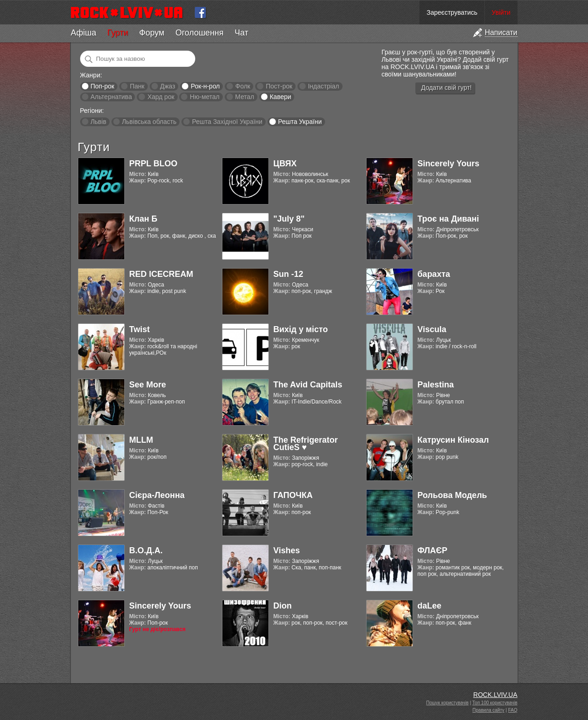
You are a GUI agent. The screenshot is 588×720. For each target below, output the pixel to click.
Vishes (287, 550)
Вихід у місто (301, 329)
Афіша (84, 33)
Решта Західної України (227, 122)
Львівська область (149, 122)
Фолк (243, 86)
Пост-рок (279, 86)
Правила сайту (488, 710)
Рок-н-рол (205, 86)
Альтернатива (111, 97)
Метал (245, 97)
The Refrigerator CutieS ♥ (306, 444)
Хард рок (161, 97)
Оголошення (200, 33)
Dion (283, 606)
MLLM (141, 440)
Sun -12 (288, 274)
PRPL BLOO (154, 164)
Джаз (167, 86)
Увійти (501, 12)
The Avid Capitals (308, 385)
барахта (434, 274)
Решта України (300, 122)
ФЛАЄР (433, 550)
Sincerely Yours (448, 164)
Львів (98, 122)
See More (148, 385)
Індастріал (324, 86)
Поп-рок (102, 86)
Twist (140, 329)
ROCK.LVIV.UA (495, 695)
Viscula (432, 329)
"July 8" (289, 219)
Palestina (436, 385)
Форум (152, 33)
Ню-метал (204, 97)
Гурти (118, 33)
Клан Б (143, 219)
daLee (430, 606)
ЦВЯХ (285, 164)
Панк (137, 86)
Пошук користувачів (448, 703)
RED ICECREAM (161, 274)
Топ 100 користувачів (495, 703)
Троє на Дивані (448, 219)
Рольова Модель (452, 495)
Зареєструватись (452, 12)
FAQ (512, 710)
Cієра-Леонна (157, 495)
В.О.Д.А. (146, 550)
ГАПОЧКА (293, 495)
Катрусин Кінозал (453, 440)
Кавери (281, 97)
